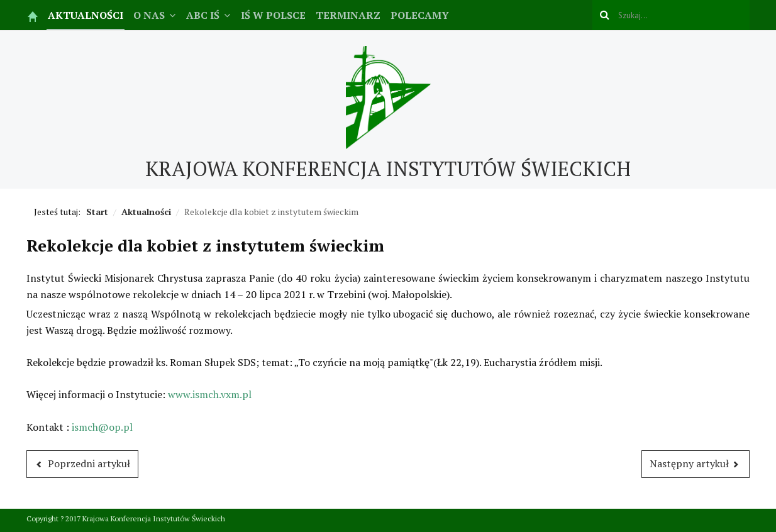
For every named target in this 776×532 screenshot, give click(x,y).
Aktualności (86, 15)
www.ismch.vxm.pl (210, 394)
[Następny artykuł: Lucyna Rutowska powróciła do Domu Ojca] (696, 464)
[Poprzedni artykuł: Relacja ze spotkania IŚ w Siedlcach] (82, 464)
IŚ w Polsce (273, 15)
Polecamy (420, 15)
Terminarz (348, 15)
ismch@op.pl (102, 427)
